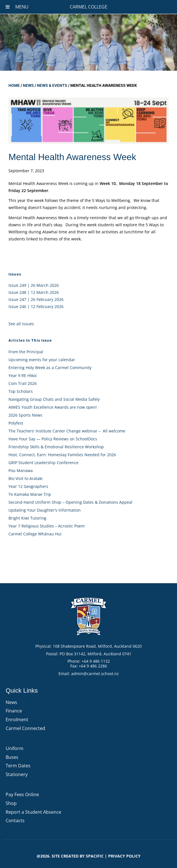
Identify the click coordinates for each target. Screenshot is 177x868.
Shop (11, 803)
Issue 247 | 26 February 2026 (36, 299)
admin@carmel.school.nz (95, 674)
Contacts (15, 820)
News (28, 85)
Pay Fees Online (22, 794)
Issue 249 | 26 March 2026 (34, 285)
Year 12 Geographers (28, 486)
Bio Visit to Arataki (26, 478)
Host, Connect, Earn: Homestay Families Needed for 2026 (62, 455)
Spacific (95, 856)
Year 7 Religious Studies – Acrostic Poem (47, 526)
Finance (14, 711)
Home (14, 85)
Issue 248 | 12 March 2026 (34, 292)
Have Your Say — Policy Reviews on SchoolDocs (53, 439)
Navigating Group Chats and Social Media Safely (54, 399)
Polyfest (16, 423)
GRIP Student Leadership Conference (43, 463)
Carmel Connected (25, 728)
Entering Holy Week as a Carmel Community (50, 368)
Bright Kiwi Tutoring (27, 518)
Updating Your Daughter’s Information (45, 510)
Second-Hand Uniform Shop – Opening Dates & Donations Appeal (70, 502)
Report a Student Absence (33, 812)
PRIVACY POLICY (124, 856)
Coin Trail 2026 (23, 383)
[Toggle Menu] (8, 7)
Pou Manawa (21, 470)
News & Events (52, 85)
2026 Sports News (25, 415)
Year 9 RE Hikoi (23, 375)
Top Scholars (21, 391)
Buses (12, 757)
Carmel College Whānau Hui (35, 534)
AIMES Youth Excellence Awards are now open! (53, 407)
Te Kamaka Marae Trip (30, 494)
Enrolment (17, 720)
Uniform (15, 748)
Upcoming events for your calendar (42, 360)
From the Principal (26, 352)
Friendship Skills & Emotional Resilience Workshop (56, 447)
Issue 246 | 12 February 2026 (36, 306)
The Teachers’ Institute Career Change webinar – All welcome (67, 431)
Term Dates (18, 766)
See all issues (21, 324)
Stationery (17, 774)
